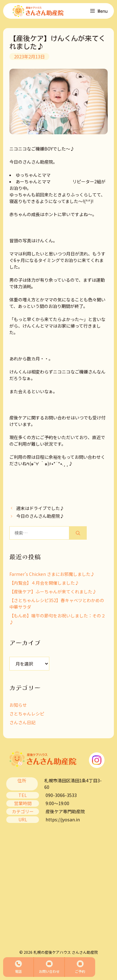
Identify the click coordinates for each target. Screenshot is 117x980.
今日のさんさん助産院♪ (40, 516)
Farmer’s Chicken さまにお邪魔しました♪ (52, 574)
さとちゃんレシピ (27, 714)
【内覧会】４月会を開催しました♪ (44, 583)
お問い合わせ (49, 967)
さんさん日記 (22, 722)
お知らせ (18, 705)
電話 (18, 967)
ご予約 (80, 967)
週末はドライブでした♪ (40, 508)
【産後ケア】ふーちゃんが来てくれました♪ (53, 591)
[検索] (78, 533)
